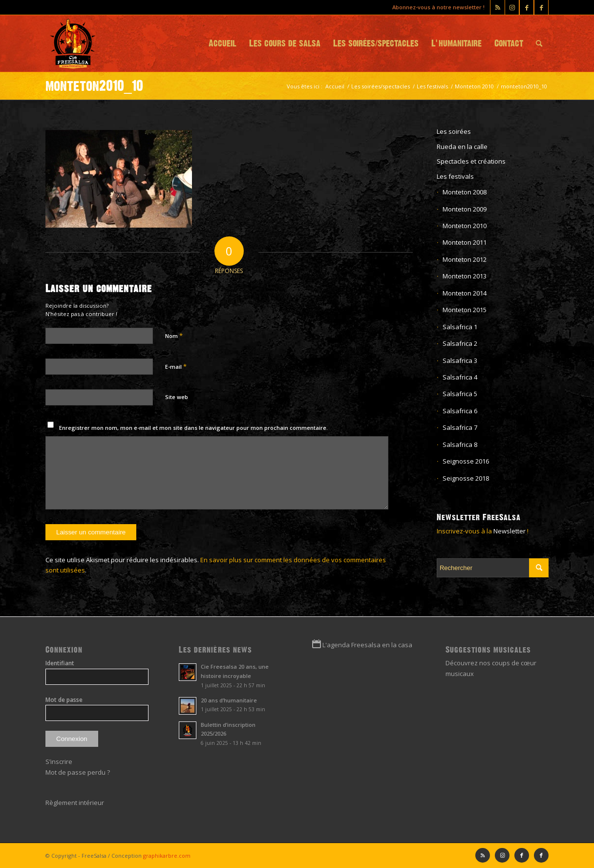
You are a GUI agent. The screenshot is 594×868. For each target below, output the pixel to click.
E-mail (176, 366)
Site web (177, 397)
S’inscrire (59, 762)
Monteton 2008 (465, 192)
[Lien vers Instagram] (512, 7)
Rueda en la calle (462, 147)
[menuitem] (223, 43)
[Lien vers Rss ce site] (498, 7)
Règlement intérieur (75, 803)
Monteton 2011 (465, 242)
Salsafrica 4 (460, 377)
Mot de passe (64, 700)
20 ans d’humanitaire (229, 700)
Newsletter (509, 531)
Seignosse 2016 (466, 461)
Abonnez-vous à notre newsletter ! (438, 7)
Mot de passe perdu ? (78, 772)
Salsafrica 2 (460, 343)
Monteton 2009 (465, 209)
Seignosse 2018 (466, 478)
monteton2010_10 (94, 86)
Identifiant (60, 663)
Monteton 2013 (465, 276)
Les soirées (454, 131)
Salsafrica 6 (460, 411)
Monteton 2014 (465, 293)
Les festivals (455, 176)
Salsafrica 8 (460, 445)
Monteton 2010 (465, 226)
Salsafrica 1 (460, 327)
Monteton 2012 (465, 259)
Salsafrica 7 (460, 427)
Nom (174, 336)
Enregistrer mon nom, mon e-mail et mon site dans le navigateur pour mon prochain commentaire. (193, 428)
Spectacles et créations (471, 161)
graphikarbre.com (167, 856)
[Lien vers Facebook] (541, 7)
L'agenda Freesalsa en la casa (367, 645)
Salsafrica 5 (460, 394)
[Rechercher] (539, 43)
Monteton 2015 (465, 310)
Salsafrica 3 (460, 360)
